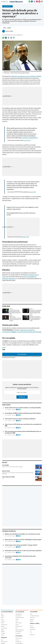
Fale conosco (18, 633)
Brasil (2, 619)
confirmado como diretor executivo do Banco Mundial (26, 76)
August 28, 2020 (27, 140)
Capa (2, 614)
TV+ (31, 633)
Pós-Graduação (19, 632)
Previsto (17, 640)
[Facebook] (32, 2)
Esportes (3, 626)
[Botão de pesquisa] (7, 2)
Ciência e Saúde (4, 628)
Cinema (31, 626)
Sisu (16, 628)
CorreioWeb (34, 612)
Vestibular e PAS (19, 626)
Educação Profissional (20, 630)
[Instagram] (37, 2)
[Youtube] (39, 2)
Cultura (17, 625)
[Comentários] (14, 38)
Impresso (4, 637)
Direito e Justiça (4, 642)
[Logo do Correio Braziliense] (16, 2)
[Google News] (42, 2)
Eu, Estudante (20, 612)
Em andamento (18, 642)
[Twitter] (34, 2)
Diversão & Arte (4, 625)
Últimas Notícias (19, 623)
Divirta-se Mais (35, 623)
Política (9, 28)
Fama (31, 614)
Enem (17, 621)
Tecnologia (3, 633)
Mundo (2, 623)
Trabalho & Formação (20, 618)
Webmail (32, 621)
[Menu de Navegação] (3, 2)
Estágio (17, 619)
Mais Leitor (32, 635)
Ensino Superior (19, 616)
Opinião (3, 630)
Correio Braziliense (7, 612)
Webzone (32, 619)
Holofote (3, 632)
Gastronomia (32, 618)
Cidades (3, 616)
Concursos (19, 636)
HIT (31, 631)
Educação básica (19, 614)
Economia (3, 621)
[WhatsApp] (29, 2)
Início (5, 28)
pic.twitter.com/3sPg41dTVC (30, 138)
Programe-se (32, 628)
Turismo (3, 635)
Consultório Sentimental (35, 616)
